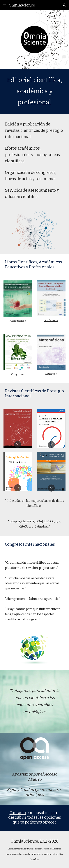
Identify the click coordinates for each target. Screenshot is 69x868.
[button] (4, 5)
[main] (35, 91)
